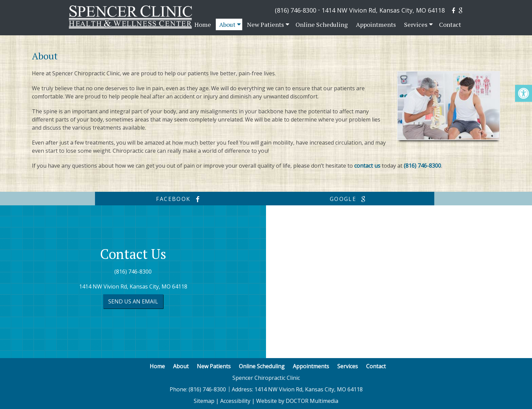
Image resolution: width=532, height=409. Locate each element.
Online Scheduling (322, 24)
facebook (180, 199)
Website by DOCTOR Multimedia (297, 401)
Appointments (376, 24)
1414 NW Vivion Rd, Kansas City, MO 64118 (383, 10)
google (349, 199)
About (227, 24)
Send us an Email (133, 301)
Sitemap (204, 401)
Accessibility (235, 401)
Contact (450, 24)
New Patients (265, 24)
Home (203, 24)
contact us (367, 166)
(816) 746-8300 (296, 10)
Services (416, 24)
